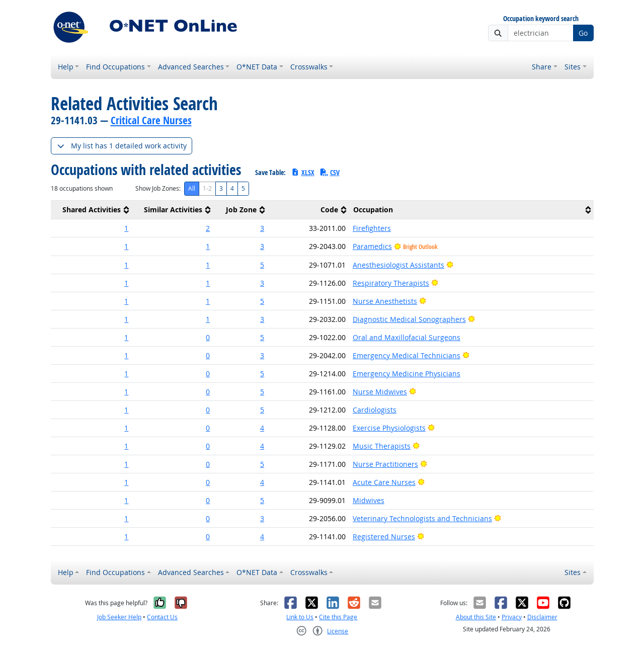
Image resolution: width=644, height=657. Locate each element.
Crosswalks (309, 67)
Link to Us (300, 617)
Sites (573, 67)
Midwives (369, 500)
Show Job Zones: (158, 188)
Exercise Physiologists (389, 428)
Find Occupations (115, 67)
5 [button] (262, 265)
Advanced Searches (191, 67)
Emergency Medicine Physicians (407, 374)
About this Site (476, 617)
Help (66, 67)
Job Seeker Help (119, 617)
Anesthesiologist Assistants (398, 265)
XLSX (303, 172)
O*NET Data (257, 67)
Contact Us (162, 617)
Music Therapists (382, 446)
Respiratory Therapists (391, 283)
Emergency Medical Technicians (407, 355)
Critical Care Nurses (151, 120)
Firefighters (372, 228)
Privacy (512, 617)
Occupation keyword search (541, 19)
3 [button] (262, 228)
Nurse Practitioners (385, 464)
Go (583, 33)
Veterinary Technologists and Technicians (422, 518)
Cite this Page (338, 617)
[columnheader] (92, 210)
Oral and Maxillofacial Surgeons (407, 337)
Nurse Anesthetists (385, 301)
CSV (330, 172)
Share (542, 67)
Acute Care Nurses (384, 482)
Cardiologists (375, 410)
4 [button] (262, 428)
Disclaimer (542, 617)
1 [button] (126, 228)
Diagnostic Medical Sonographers (409, 319)
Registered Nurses (384, 537)
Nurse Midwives (380, 392)
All (192, 188)
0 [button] (208, 337)
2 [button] (208, 228)
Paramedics (372, 246)
